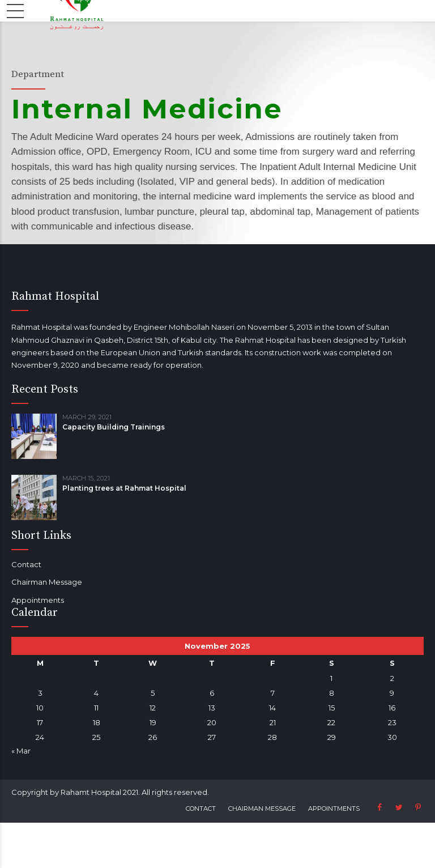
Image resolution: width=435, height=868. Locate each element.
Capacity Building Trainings (114, 427)
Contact (26, 564)
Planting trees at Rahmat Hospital (124, 488)
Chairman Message (47, 582)
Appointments (38, 600)
